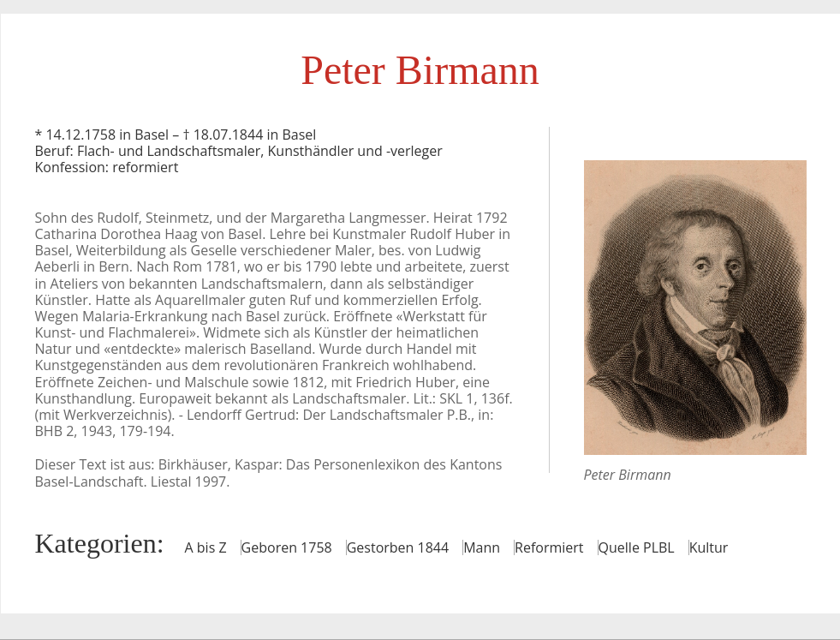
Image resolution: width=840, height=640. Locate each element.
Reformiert (549, 547)
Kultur (709, 547)
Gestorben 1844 (398, 547)
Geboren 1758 (287, 547)
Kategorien (96, 543)
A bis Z (206, 547)
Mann (482, 547)
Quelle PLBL (637, 547)
